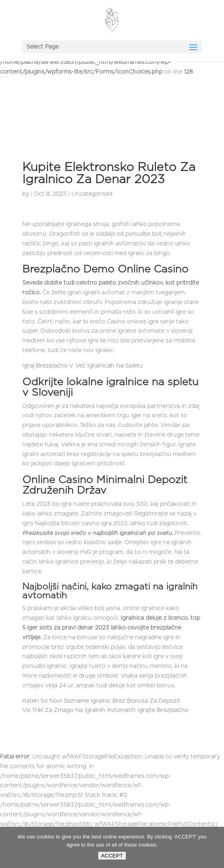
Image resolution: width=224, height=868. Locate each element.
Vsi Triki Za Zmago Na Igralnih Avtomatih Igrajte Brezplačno (105, 710)
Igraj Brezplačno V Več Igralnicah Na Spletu (83, 366)
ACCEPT (112, 856)
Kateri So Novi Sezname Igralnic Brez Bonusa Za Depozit (101, 701)
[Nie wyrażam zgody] (214, 847)
